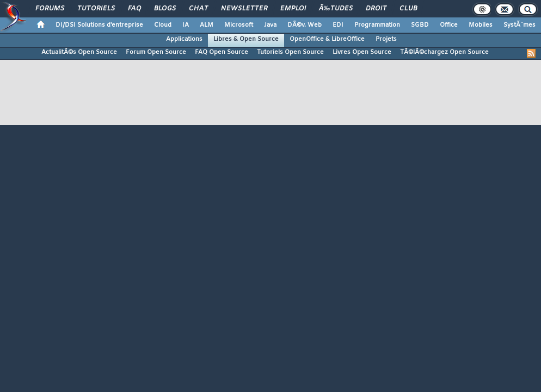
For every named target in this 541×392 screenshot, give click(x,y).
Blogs (165, 9)
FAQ (134, 9)
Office (449, 25)
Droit (376, 9)
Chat (198, 9)
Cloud (163, 25)
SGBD (420, 25)
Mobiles (481, 25)
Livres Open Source (362, 52)
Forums (50, 9)
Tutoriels (96, 9)
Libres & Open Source (246, 39)
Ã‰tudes (336, 9)
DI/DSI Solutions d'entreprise (99, 25)
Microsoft (239, 25)
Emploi (293, 9)
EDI (338, 25)
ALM (207, 25)
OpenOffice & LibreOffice (327, 39)
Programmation (377, 25)
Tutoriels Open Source (290, 52)
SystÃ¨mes (520, 25)
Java (270, 25)
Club (408, 9)
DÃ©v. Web (305, 25)
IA (186, 25)
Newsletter (244, 9)
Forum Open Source (156, 52)
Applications (184, 39)
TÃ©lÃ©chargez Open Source (444, 52)
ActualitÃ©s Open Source (79, 52)
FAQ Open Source (222, 52)
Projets (386, 39)
